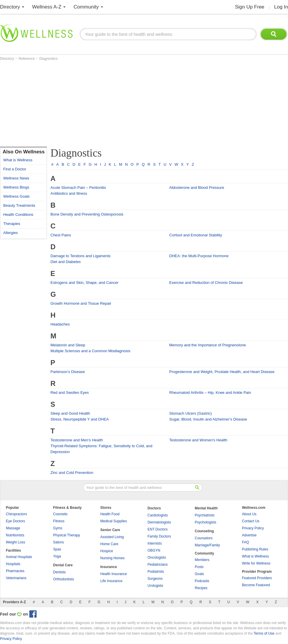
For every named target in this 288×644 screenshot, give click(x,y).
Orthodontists (63, 579)
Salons (59, 542)
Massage (13, 528)
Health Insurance (114, 574)
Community (86, 7)
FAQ (245, 542)
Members (202, 560)
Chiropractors (16, 514)
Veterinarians (16, 578)
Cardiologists (158, 515)
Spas (57, 549)
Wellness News (16, 178)
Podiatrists (156, 572)
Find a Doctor (15, 169)
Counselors (204, 538)
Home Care (109, 544)
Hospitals (13, 564)
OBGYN (154, 550)
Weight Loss (16, 542)
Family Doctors (159, 536)
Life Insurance (111, 581)
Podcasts (202, 581)
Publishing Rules (255, 549)
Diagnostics (48, 59)
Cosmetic (60, 514)
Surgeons (155, 579)
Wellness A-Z (47, 7)
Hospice (107, 551)
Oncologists (157, 557)
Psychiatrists (205, 515)
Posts (199, 567)
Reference (27, 59)
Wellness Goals (16, 196)
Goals (199, 574)
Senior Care (110, 530)
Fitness (59, 521)
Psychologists (205, 522)
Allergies (11, 233)
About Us (249, 514)
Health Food (110, 514)
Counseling (204, 531)
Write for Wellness (256, 563)
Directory (10, 7)
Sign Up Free (250, 7)
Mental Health (206, 508)
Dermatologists (159, 522)
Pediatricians (158, 565)
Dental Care (63, 565)
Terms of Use (264, 633)
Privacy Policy (253, 528)
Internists (155, 543)
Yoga (57, 556)
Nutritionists (15, 535)
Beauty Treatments (19, 205)
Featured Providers (257, 578)
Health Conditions (18, 215)
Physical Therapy (67, 535)
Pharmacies (15, 571)
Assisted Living (112, 537)
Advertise (249, 535)
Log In (281, 7)
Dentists (59, 572)
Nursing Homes (112, 558)
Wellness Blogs (16, 187)
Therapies (12, 224)
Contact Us (251, 521)
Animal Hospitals (19, 557)
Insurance (109, 567)
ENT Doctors (157, 529)
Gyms (58, 528)
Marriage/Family (207, 545)
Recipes (201, 588)
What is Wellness (18, 160)
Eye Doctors (15, 521)
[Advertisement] (103, 105)
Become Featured (256, 585)
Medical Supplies (114, 521)
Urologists (155, 586)
